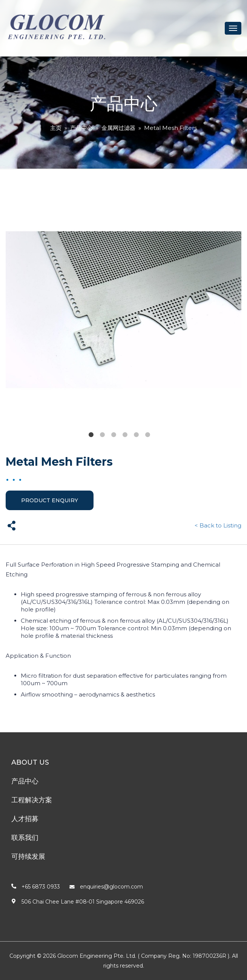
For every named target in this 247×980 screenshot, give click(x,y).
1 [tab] (91, 435)
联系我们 (25, 838)
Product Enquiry (50, 500)
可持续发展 (28, 857)
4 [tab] (125, 435)
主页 (56, 128)
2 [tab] (102, 435)
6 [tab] (147, 435)
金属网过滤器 (118, 128)
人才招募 (25, 819)
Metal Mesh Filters (170, 128)
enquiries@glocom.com (111, 887)
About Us (30, 762)
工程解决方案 (32, 800)
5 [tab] (136, 435)
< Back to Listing (218, 525)
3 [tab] (114, 435)
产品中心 (81, 128)
